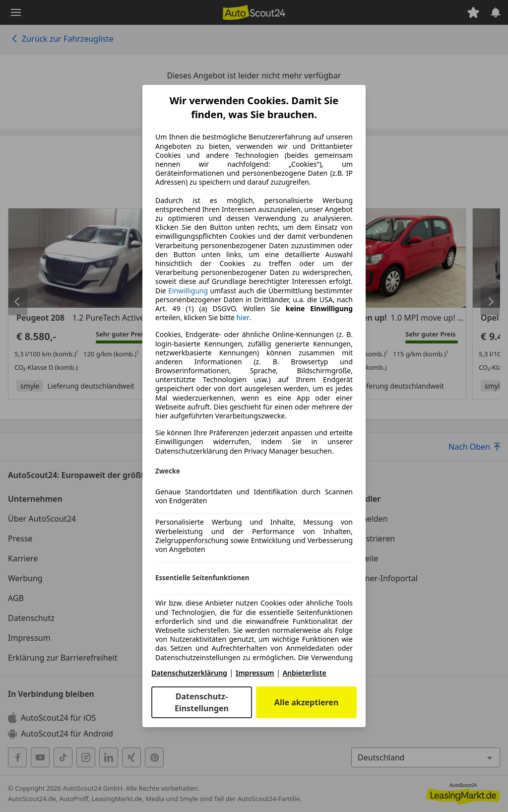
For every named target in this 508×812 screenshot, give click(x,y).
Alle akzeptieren (306, 702)
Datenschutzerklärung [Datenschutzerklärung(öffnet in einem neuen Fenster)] (189, 673)
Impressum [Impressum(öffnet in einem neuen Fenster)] (255, 673)
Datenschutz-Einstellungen (202, 702)
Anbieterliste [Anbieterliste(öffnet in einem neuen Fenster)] (305, 673)
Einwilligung (188, 291)
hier (243, 318)
